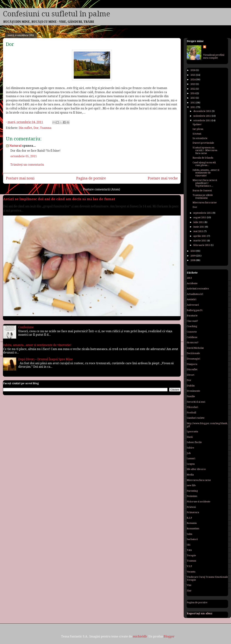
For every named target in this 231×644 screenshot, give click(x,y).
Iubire (190, 448)
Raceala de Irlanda (203, 158)
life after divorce (196, 469)
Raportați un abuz (200, 613)
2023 (193, 84)
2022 (193, 89)
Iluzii (190, 437)
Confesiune (26, 327)
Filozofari (192, 407)
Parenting (192, 491)
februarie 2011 (202, 245)
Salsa (189, 534)
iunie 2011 (199, 227)
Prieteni (191, 507)
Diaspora (192, 364)
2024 (193, 79)
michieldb (140, 636)
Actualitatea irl (195, 294)
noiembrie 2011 (202, 116)
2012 (193, 103)
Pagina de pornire (91, 178)
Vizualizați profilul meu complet (214, 56)
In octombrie (200, 138)
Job (189, 453)
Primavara (193, 512)
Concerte (192, 332)
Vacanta (191, 572)
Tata (189, 550)
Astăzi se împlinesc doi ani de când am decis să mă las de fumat (59, 199)
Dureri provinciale (203, 143)
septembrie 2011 (203, 213)
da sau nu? (193, 342)
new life (191, 485)
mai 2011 (199, 231)
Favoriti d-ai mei (196, 402)
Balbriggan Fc (195, 310)
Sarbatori (192, 539)
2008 (193, 260)
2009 (193, 256)
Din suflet (25, 128)
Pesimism (192, 496)
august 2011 (200, 217)
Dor (36, 128)
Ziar (189, 591)
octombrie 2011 (202, 120)
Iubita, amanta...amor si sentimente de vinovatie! (37, 345)
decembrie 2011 (203, 111)
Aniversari (193, 305)
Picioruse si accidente (199, 502)
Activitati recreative (198, 289)
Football (191, 413)
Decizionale (193, 353)
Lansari (191, 458)
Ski (188, 545)
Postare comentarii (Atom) (102, 189)
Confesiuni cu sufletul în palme (57, 14)
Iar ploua (198, 129)
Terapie (191, 555)
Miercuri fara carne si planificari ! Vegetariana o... (205, 183)
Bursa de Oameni (202, 190)
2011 (193, 107)
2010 (193, 251)
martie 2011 (200, 241)
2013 (193, 98)
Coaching (192, 326)
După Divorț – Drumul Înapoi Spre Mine (46, 359)
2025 (193, 75)
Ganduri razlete (196, 418)
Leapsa (191, 464)
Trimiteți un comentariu (27, 165)
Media (190, 475)
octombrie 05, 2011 (24, 156)
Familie (191, 396)
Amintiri (191, 299)
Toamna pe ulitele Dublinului (203, 196)
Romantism (193, 529)
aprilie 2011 (200, 236)
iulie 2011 (199, 222)
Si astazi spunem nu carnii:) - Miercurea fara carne (205, 150)
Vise (189, 585)
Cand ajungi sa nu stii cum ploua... (204, 164)
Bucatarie (192, 316)
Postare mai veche (163, 178)
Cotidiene (192, 337)
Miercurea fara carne (205, 203)
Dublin (191, 386)
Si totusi (197, 134)
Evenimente (193, 391)
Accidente (192, 283)
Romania (192, 523)
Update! (197, 124)
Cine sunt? (192, 321)
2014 (193, 93)
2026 (193, 70)
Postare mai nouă (20, 178)
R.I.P (189, 518)
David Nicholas (195, 348)
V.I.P (189, 566)
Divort (190, 375)
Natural (15, 146)
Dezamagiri (193, 359)
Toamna (46, 128)
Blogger (169, 636)
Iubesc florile (194, 442)
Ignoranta (192, 431)
